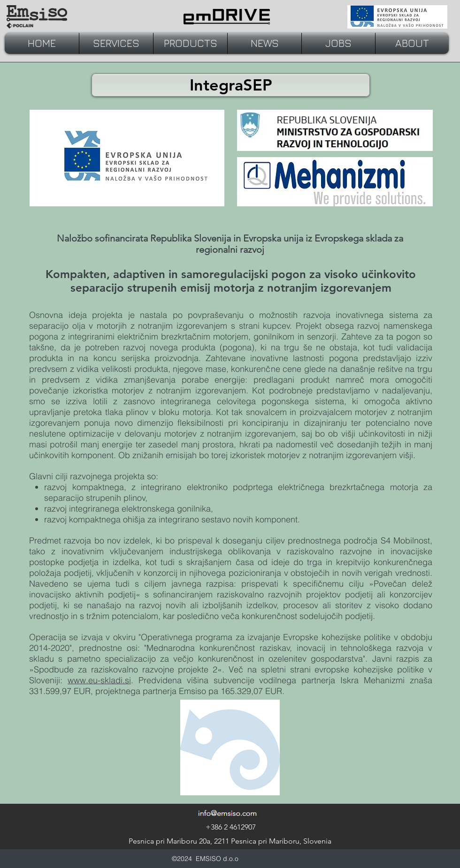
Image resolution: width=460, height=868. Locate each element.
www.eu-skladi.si (99, 680)
